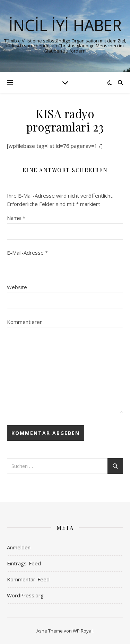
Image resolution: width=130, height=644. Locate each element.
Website (17, 287)
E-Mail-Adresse (27, 253)
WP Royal (83, 631)
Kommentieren (25, 322)
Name (16, 218)
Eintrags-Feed (24, 563)
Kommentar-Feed (28, 579)
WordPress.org (25, 595)
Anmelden (19, 547)
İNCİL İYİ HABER (65, 25)
